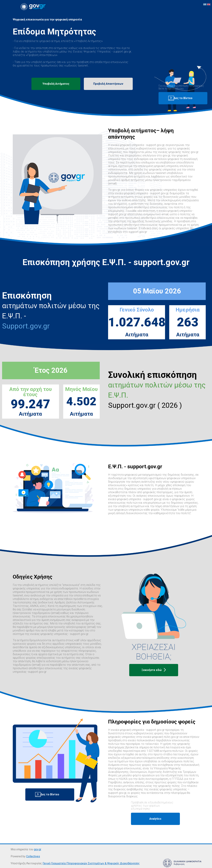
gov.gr (38, 849)
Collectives (33, 856)
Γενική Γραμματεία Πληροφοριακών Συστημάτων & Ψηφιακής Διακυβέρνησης (91, 863)
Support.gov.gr (26, 326)
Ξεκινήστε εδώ (154, 670)
